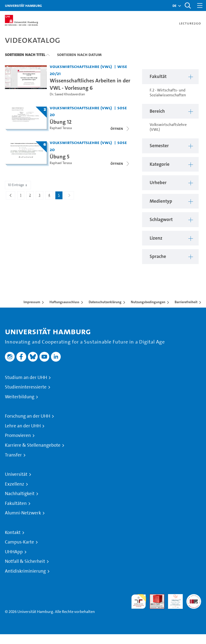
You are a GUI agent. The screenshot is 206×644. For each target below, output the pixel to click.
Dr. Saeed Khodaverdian (67, 94)
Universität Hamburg (23, 6)
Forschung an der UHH (28, 416)
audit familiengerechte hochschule (139, 602)
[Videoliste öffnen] (120, 129)
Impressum (32, 302)
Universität (16, 474)
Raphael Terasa (61, 128)
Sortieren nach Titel (25, 55)
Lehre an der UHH (23, 426)
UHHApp (14, 552)
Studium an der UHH (26, 378)
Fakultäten (16, 503)
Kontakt (13, 533)
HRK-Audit (173, 600)
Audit (154, 597)
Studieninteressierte (26, 387)
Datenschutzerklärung (105, 302)
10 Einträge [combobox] (18, 185)
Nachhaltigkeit (20, 494)
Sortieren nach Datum (79, 55)
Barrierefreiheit (186, 302)
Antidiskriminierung (25, 571)
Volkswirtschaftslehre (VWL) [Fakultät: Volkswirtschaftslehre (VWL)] (81, 66)
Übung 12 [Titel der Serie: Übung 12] (61, 122)
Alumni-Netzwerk (23, 513)
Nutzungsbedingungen (148, 302)
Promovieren (18, 435)
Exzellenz (15, 484)
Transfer (13, 455)
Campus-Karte (19, 542)
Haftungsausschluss (64, 302)
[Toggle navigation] (200, 6)
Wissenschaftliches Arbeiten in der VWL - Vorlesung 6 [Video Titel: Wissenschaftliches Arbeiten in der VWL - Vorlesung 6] (90, 84)
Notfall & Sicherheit (25, 561)
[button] (174, 6)
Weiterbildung (20, 397)
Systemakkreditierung (194, 597)
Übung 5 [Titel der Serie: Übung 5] (60, 156)
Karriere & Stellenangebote (33, 445)
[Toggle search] (188, 6)
